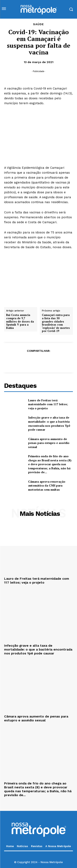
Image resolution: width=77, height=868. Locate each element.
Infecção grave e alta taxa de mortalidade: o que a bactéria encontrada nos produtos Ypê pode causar (49, 423)
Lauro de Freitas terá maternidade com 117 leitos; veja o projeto (48, 404)
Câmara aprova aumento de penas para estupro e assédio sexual (49, 443)
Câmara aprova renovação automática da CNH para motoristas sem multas (47, 485)
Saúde (38, 24)
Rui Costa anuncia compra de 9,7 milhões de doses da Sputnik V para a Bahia (20, 322)
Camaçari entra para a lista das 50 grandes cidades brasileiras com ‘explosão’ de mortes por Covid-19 (56, 323)
